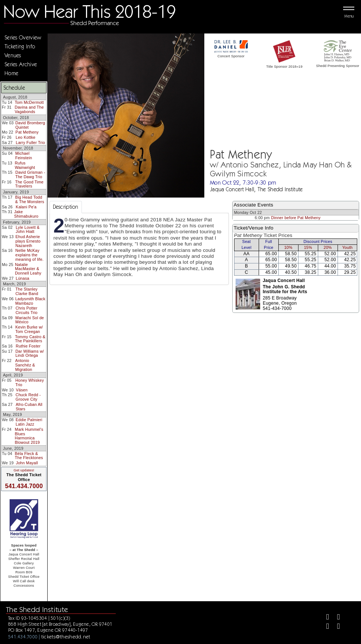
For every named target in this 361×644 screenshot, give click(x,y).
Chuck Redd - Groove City (28, 397)
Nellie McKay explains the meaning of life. (29, 255)
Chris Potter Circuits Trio (27, 310)
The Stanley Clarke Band (27, 291)
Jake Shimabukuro (26, 214)
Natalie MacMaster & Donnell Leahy (28, 269)
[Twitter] (336, 618)
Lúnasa (22, 278)
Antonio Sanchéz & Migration (25, 365)
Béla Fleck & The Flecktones (29, 456)
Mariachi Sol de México (30, 320)
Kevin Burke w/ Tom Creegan (29, 329)
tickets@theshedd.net (66, 637)
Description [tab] (66, 207)
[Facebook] (324, 618)
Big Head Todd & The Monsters (30, 199)
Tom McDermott (29, 102)
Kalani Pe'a (26, 207)
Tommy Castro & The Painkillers (30, 339)
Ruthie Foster (28, 346)
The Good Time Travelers (29, 184)
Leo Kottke (25, 137)
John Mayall (27, 463)
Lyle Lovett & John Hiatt (28, 230)
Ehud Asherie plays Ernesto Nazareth (28, 241)
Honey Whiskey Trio (30, 382)
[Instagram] (324, 627)
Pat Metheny (27, 132)
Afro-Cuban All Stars (29, 407)
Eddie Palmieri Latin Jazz (29, 422)
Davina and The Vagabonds (29, 109)
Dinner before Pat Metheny (296, 218)
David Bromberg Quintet (30, 125)
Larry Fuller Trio (31, 142)
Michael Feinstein (24, 156)
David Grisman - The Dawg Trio (30, 174)
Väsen (22, 390)
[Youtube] (336, 627)
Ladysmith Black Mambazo (30, 301)
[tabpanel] (139, 249)
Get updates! (24, 470)
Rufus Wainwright (25, 165)
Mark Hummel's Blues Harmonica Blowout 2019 (29, 436)
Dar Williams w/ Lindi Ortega (30, 353)
